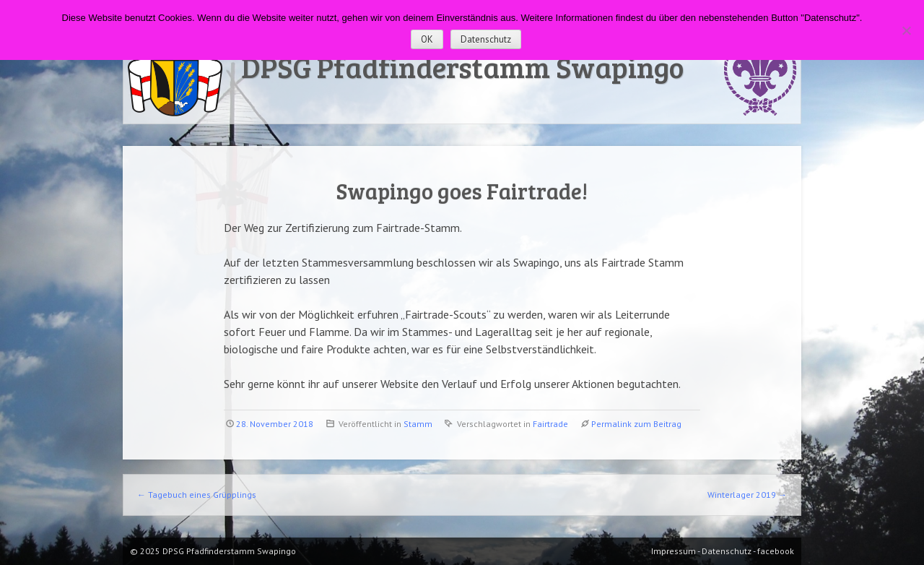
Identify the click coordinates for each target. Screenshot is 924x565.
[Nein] (906, 30)
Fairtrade (550, 424)
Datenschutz (486, 39)
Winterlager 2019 (747, 495)
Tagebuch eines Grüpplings (197, 495)
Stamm (418, 424)
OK (427, 39)
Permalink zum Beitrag (636, 424)
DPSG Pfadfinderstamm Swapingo (462, 66)
